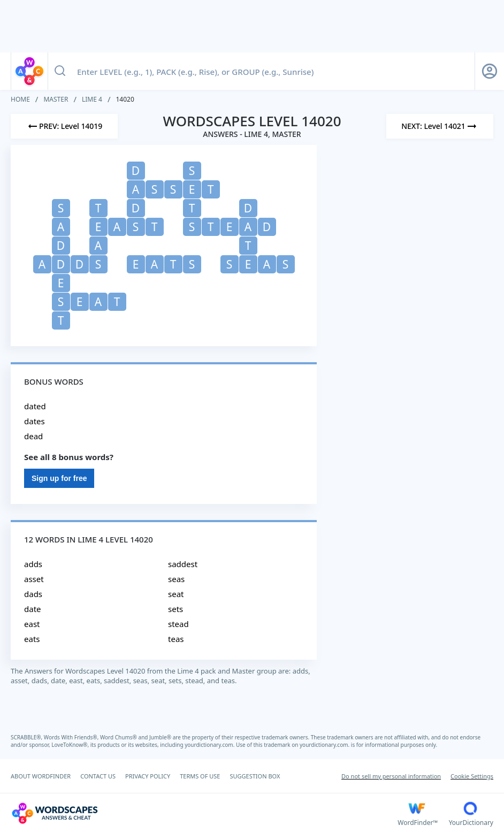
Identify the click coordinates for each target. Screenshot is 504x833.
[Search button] (60, 71)
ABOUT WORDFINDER (41, 776)
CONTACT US (98, 776)
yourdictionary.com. (210, 745)
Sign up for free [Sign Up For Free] (59, 478)
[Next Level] (440, 126)
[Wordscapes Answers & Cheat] (204, 813)
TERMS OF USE (200, 776)
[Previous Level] (64, 126)
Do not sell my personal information (391, 776)
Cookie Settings (472, 776)
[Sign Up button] (490, 71)
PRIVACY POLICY (148, 776)
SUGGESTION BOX (255, 776)
